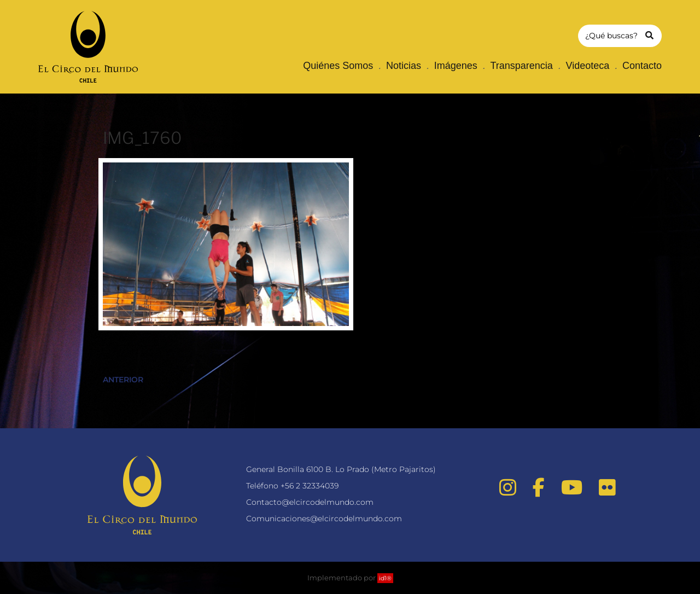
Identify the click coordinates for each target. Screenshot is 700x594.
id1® (385, 578)
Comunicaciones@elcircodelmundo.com (324, 519)
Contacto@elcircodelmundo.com (310, 502)
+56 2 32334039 (310, 486)
